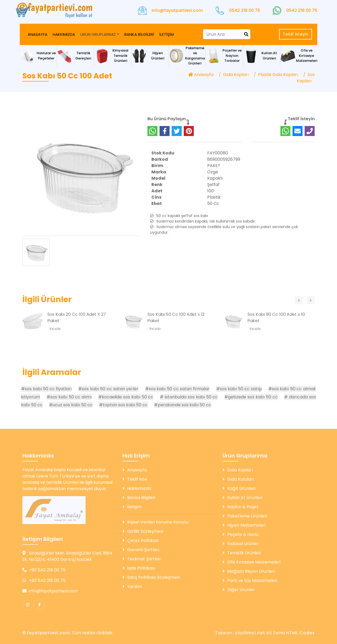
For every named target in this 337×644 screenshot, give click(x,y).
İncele (55, 349)
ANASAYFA (38, 34)
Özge (213, 192)
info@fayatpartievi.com (177, 10)
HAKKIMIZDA (64, 34)
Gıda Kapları (236, 75)
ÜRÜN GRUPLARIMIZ (98, 34)
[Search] (227, 34)
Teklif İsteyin (296, 34)
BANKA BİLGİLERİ (139, 34)
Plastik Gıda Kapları (278, 75)
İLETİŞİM (167, 34)
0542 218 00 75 (245, 10)
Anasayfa (201, 75)
